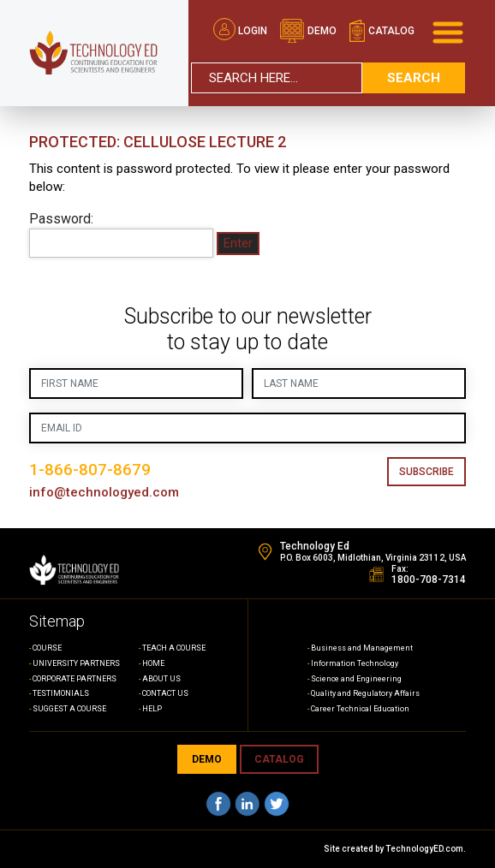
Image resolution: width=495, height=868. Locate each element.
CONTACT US (165, 693)
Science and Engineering (356, 679)
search (414, 78)
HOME (153, 663)
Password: (121, 235)
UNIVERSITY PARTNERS (76, 663)
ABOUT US (161, 679)
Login (240, 31)
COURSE (47, 648)
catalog (382, 31)
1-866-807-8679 (90, 470)
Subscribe (426, 472)
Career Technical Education (360, 709)
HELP (152, 709)
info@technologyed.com (104, 492)
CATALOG (279, 759)
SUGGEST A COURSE (69, 709)
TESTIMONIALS (61, 693)
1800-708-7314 (429, 580)
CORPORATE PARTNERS (75, 679)
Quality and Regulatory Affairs (365, 693)
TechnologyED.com (424, 849)
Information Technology (355, 663)
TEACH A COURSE (174, 648)
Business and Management (362, 648)
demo (308, 31)
